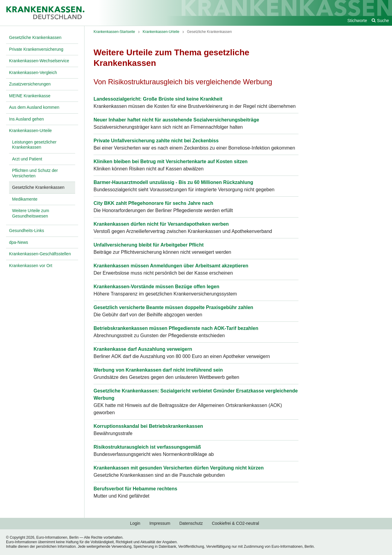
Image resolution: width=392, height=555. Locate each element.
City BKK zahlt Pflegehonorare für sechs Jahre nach (153, 203)
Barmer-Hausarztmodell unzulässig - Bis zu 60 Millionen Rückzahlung (173, 182)
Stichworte (357, 21)
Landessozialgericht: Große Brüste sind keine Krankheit (158, 99)
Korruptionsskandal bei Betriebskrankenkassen (148, 426)
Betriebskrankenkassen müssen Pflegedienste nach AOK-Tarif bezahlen (176, 328)
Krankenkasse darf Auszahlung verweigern (143, 349)
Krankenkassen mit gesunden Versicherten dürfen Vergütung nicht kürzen (179, 468)
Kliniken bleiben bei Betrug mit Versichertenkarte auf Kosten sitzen (171, 161)
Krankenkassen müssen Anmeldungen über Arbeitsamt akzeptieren (171, 266)
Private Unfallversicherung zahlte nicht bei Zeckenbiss (156, 141)
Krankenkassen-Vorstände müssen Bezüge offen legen (156, 287)
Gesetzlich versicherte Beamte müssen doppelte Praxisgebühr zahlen (173, 307)
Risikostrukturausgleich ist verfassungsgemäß (147, 447)
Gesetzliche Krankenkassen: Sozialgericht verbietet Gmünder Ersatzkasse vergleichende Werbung (196, 394)
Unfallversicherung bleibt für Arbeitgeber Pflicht (149, 245)
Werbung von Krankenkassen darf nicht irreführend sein (158, 370)
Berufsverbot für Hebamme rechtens (135, 489)
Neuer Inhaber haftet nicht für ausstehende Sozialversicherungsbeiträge (176, 120)
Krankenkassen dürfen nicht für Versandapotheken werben (161, 224)
